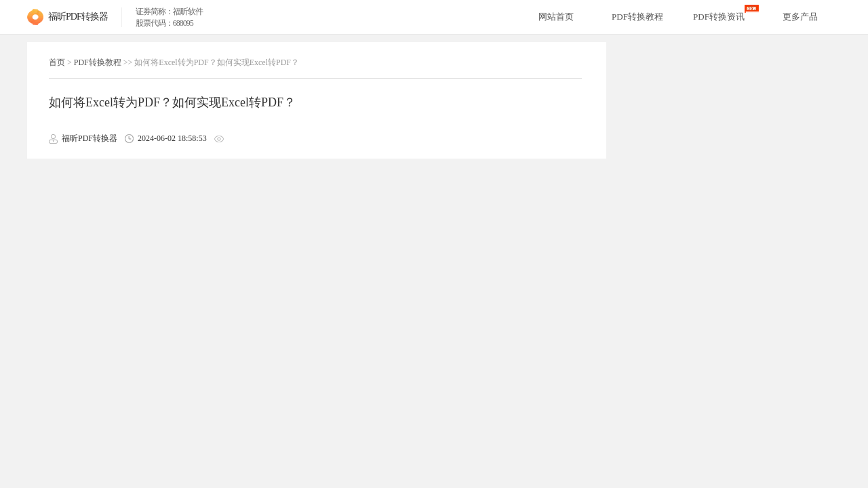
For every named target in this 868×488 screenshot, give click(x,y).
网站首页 (556, 17)
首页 (57, 62)
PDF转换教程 (98, 62)
